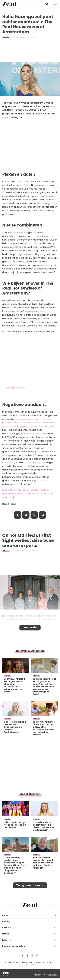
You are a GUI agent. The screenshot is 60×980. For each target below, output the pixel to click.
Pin (34, 515)
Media (6, 37)
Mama (6, 915)
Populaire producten (14, 946)
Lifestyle (7, 940)
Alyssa (35, 37)
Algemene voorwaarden (44, 962)
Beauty (6, 922)
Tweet (26, 515)
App (42, 515)
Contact (30, 965)
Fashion (7, 928)
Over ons (18, 962)
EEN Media (53, 975)
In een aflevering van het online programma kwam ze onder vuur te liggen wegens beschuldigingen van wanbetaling (29, 423)
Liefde (6, 934)
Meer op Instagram (15, 387)
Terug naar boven (28, 885)
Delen (18, 515)
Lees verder (30, 627)
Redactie (9, 962)
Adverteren (28, 962)
